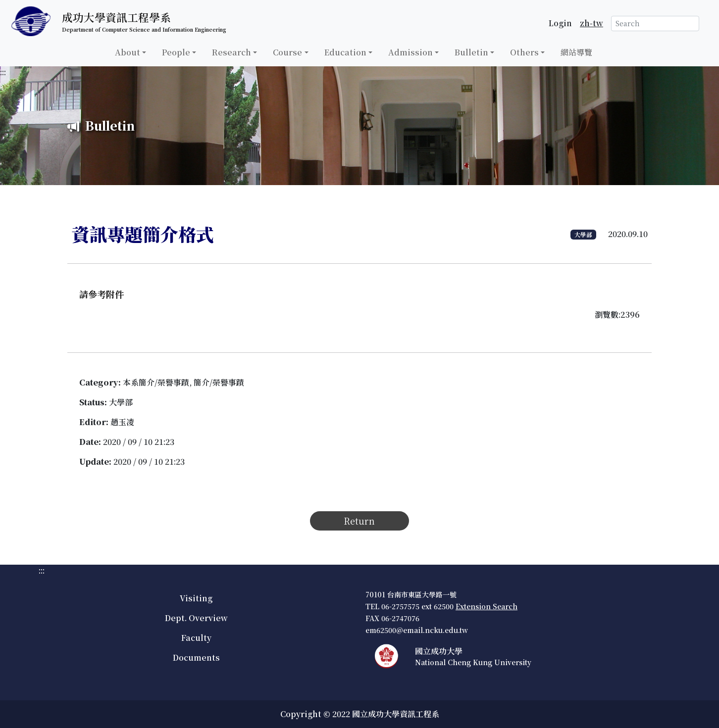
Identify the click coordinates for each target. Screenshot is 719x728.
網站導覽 (576, 52)
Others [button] (524, 52)
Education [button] (345, 52)
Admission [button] (411, 52)
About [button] (128, 52)
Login (560, 23)
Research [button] (231, 52)
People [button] (176, 52)
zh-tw (591, 23)
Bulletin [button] (471, 52)
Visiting (196, 598)
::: (3, 72)
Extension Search (487, 606)
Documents (196, 657)
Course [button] (287, 52)
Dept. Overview (196, 618)
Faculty (196, 638)
